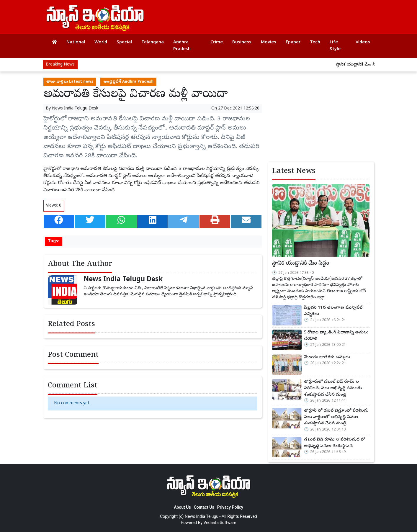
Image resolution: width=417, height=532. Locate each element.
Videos (363, 42)
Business (242, 42)
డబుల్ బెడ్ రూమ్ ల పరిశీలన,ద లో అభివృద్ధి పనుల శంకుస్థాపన (335, 443)
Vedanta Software (220, 523)
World (101, 42)
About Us (182, 507)
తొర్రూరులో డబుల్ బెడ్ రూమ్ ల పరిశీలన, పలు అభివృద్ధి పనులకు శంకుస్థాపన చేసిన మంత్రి (333, 388)
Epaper (293, 42)
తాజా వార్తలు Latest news (70, 82)
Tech (315, 42)
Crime (217, 42)
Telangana (153, 42)
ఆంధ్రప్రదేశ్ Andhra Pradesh (128, 82)
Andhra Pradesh (182, 46)
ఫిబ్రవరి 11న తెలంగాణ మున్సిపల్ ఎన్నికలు (333, 311)
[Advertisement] (263, 15)
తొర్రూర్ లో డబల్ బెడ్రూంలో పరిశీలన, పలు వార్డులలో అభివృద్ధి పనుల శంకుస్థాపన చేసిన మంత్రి (336, 417)
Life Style (335, 46)
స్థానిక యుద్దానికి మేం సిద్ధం (361, 65)
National (76, 42)
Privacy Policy (230, 507)
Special (124, 42)
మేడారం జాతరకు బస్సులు (327, 357)
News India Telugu (202, 516)
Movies (269, 42)
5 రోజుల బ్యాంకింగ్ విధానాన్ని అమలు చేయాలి (336, 336)
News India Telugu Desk (75, 109)
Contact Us (204, 507)
